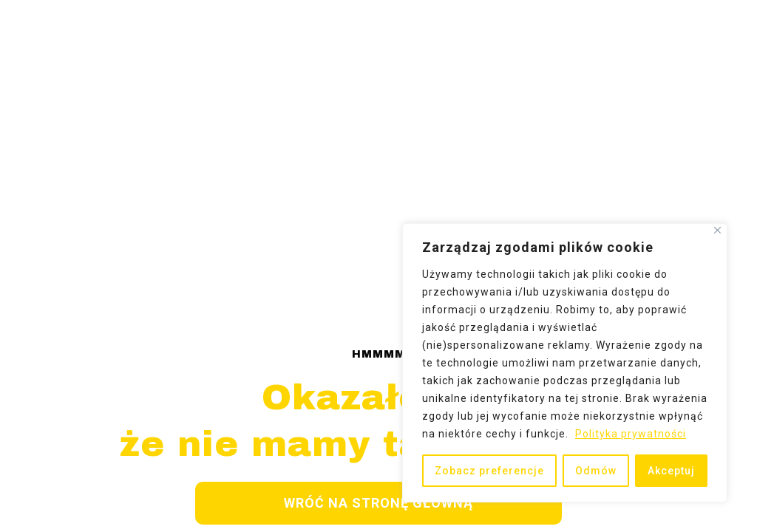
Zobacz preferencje (489, 471)
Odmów (596, 471)
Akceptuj (671, 471)
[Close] (717, 230)
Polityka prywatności (631, 434)
